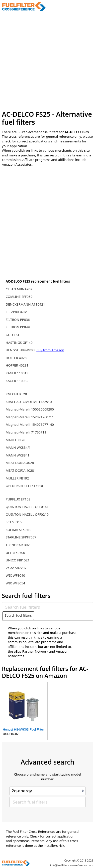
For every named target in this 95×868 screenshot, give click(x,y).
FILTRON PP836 (18, 320)
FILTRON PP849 (18, 327)
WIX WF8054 (15, 583)
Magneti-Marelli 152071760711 (30, 417)
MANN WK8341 (18, 455)
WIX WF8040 (15, 575)
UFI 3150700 (15, 553)
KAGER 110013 (17, 373)
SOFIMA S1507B (18, 530)
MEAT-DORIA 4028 (20, 463)
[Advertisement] (47, 61)
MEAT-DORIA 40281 (21, 470)
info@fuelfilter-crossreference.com (72, 865)
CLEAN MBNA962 (19, 289)
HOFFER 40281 (17, 365)
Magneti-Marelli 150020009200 (30, 409)
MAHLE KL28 (16, 440)
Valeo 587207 (16, 568)
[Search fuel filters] (47, 607)
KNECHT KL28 (16, 394)
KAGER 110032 (17, 381)
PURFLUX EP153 (18, 499)
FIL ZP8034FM (17, 312)
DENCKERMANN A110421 (25, 304)
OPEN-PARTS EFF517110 (24, 486)
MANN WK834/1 (18, 447)
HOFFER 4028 (16, 358)
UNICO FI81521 (18, 560)
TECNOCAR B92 (18, 545)
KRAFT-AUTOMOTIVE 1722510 (29, 402)
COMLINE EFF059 (19, 297)
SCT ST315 (14, 522)
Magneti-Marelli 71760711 (26, 432)
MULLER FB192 (17, 478)
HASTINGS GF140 (19, 343)
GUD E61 (13, 335)
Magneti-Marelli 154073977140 (30, 425)
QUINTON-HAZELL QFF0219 (27, 514)
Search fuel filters (18, 615)
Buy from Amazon (50, 350)
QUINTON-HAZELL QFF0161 (27, 507)
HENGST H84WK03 (21, 350)
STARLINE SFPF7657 (21, 537)
